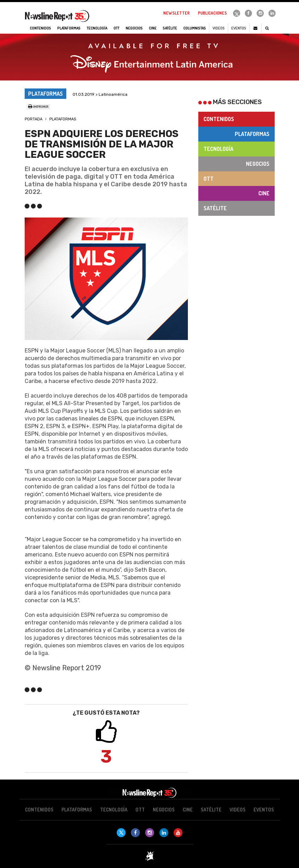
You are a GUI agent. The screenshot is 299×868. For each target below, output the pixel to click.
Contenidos (219, 119)
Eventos (239, 28)
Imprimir (38, 107)
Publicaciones (212, 13)
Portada (34, 119)
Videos (219, 28)
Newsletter (176, 13)
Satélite (215, 208)
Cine (264, 193)
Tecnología (218, 149)
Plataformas (63, 119)
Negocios (258, 164)
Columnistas (195, 28)
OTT (209, 179)
